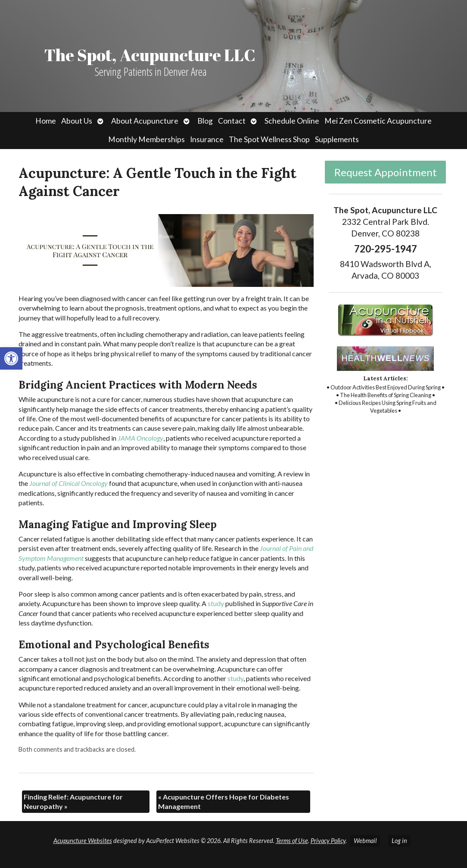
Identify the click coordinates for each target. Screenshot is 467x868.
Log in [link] (399, 841)
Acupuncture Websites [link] (83, 841)
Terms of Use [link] (292, 841)
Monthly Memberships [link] (146, 139)
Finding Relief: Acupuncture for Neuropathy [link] (73, 801)
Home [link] (46, 121)
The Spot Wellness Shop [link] (269, 139)
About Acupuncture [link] (145, 121)
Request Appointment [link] (386, 172)
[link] (11, 358)
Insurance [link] (207, 139)
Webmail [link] (365, 841)
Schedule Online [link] (292, 121)
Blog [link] (205, 121)
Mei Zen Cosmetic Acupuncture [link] (378, 121)
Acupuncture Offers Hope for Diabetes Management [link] (224, 801)
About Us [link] (77, 121)
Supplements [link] (337, 139)
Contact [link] (232, 121)
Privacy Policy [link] (328, 841)
